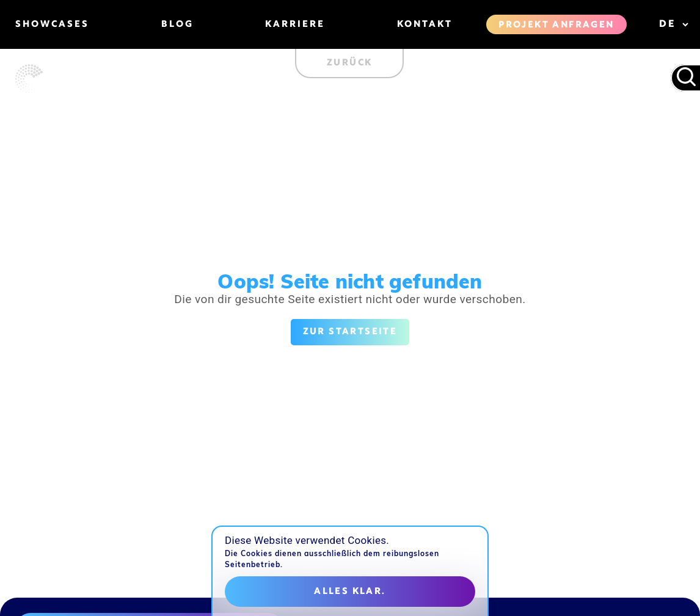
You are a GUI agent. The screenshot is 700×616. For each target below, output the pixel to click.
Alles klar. (350, 592)
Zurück (349, 63)
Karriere (295, 24)
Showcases (52, 24)
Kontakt (425, 24)
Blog (177, 24)
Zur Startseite (350, 332)
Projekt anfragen (556, 25)
